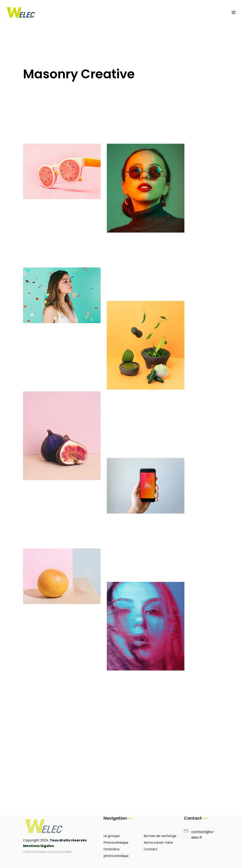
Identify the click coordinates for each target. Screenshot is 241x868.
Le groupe (112, 836)
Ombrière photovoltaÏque (116, 853)
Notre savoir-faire (158, 843)
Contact (151, 849)
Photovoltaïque (116, 843)
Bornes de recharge (160, 836)
